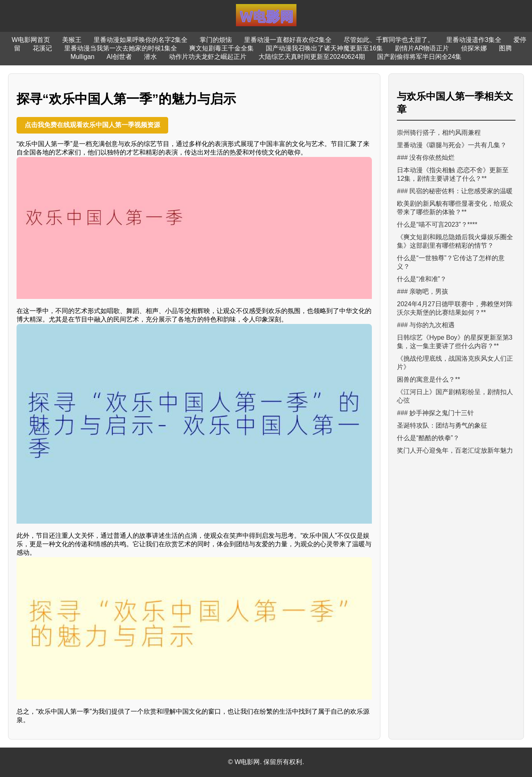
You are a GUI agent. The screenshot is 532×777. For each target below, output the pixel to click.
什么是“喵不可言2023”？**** (437, 225)
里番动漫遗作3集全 (474, 40)
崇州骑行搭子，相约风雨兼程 (439, 133)
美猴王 (72, 40)
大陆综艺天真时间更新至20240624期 (312, 57)
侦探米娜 (474, 48)
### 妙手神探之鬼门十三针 (435, 413)
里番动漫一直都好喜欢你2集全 (288, 40)
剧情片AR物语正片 (422, 48)
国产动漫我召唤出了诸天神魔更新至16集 (324, 48)
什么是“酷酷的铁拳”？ (428, 438)
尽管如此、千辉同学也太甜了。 (389, 40)
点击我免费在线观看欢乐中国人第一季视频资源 (92, 125)
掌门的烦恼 (216, 40)
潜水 (150, 57)
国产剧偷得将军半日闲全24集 (419, 57)
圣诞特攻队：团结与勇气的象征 (442, 425)
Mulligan (83, 57)
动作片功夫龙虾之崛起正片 (208, 57)
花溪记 (42, 48)
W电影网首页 (31, 40)
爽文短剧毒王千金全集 (221, 48)
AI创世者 (119, 57)
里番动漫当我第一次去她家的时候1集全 (121, 48)
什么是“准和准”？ (422, 279)
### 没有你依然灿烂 (426, 158)
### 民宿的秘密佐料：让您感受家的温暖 (455, 191)
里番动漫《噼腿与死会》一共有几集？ (452, 145)
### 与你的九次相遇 (426, 325)
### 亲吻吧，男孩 (422, 291)
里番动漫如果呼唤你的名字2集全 (141, 40)
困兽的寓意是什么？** (428, 379)
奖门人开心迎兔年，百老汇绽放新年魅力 (455, 450)
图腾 (505, 48)
